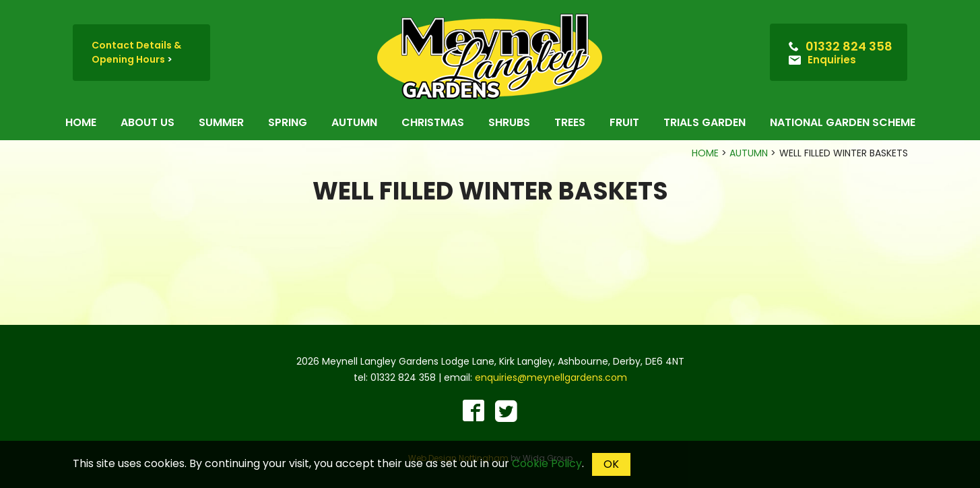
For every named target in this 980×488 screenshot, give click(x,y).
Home (81, 122)
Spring (288, 122)
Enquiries (832, 60)
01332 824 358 (849, 46)
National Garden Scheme (843, 122)
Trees (570, 122)
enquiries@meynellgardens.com (551, 377)
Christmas (433, 122)
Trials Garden (705, 122)
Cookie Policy (547, 463)
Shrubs (509, 122)
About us (148, 122)
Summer (221, 122)
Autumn (354, 122)
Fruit (624, 122)
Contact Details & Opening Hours (136, 52)
